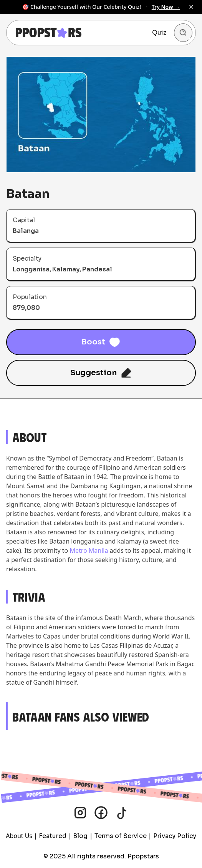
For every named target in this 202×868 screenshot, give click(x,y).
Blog (80, 836)
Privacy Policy (175, 836)
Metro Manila (89, 550)
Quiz (159, 32)
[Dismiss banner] (191, 7)
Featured (53, 836)
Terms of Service (121, 836)
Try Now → (166, 7)
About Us (19, 836)
